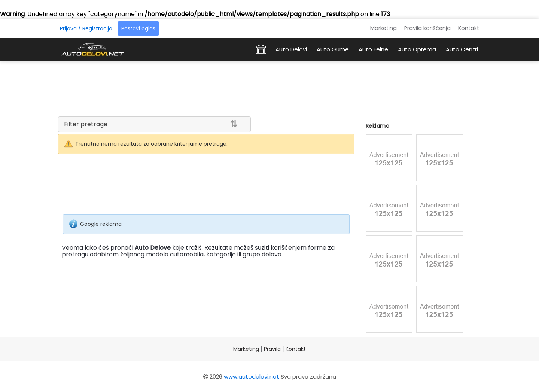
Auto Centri (462, 49)
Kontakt (469, 28)
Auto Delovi (291, 49)
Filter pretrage (86, 124)
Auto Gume (333, 49)
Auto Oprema (417, 49)
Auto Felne (373, 49)
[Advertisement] (269, 88)
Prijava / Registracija (86, 28)
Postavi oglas (138, 28)
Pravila (272, 349)
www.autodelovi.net (252, 376)
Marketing (383, 28)
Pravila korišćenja (427, 28)
